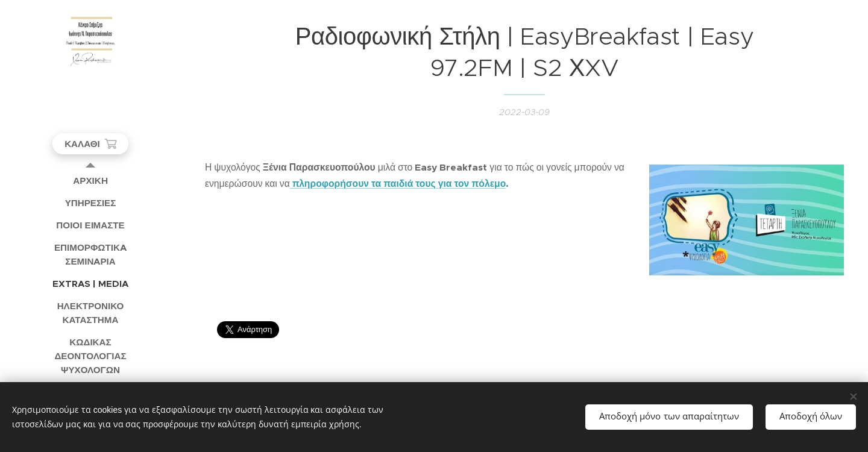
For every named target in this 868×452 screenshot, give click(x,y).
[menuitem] (90, 180)
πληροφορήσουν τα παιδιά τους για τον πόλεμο (399, 183)
